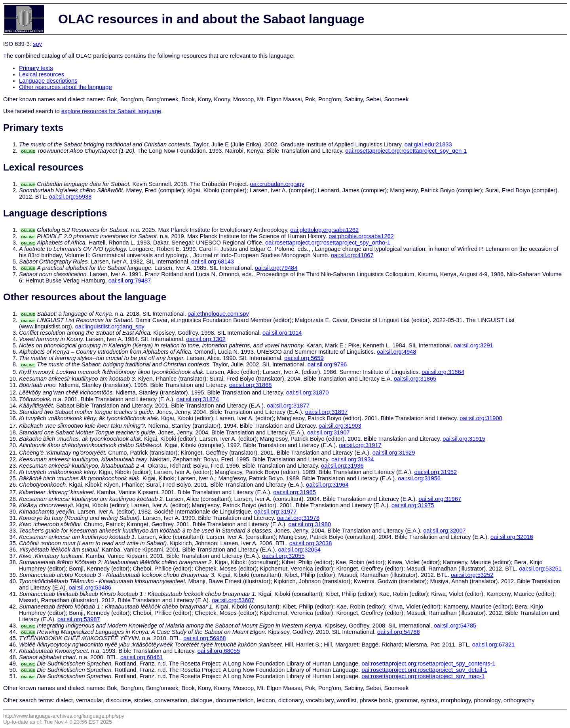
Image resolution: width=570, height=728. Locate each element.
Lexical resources (42, 74)
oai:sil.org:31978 (298, 518)
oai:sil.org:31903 (340, 426)
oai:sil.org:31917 (360, 445)
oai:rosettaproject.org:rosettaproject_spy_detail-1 (424, 670)
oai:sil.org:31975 (413, 505)
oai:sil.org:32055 (283, 556)
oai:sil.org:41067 (352, 255)
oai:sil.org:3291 (473, 345)
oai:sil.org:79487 (130, 281)
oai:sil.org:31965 (294, 492)
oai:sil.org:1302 (206, 339)
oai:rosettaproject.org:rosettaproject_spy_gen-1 (406, 151)
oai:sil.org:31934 (353, 459)
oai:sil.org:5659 (304, 358)
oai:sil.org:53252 (472, 575)
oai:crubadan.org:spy (277, 184)
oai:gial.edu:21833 (428, 144)
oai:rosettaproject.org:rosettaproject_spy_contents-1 (428, 664)
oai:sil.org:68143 (213, 262)
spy (37, 44)
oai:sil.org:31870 (308, 392)
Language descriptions (48, 81)
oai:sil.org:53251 (540, 569)
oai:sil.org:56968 (205, 638)
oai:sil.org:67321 (494, 645)
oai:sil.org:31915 (464, 439)
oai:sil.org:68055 (219, 651)
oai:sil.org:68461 (142, 657)
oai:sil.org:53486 (90, 588)
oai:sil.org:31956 (419, 478)
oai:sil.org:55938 (70, 197)
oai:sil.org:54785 (455, 626)
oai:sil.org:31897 (327, 412)
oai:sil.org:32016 (512, 537)
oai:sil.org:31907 (329, 432)
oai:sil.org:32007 (445, 531)
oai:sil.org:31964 (327, 485)
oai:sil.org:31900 (481, 418)
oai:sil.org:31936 (342, 466)
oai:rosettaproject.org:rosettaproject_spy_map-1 (423, 676)
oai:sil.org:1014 (282, 333)
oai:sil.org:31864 (443, 372)
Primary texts (36, 68)
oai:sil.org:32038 (311, 543)
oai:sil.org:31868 (251, 385)
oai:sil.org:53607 (233, 600)
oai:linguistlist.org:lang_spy (110, 326)
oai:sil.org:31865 (415, 379)
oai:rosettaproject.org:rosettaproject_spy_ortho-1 (328, 243)
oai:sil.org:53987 (79, 619)
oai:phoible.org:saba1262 (361, 236)
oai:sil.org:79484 (276, 268)
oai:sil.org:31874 (198, 399)
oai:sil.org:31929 (394, 453)
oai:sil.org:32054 (299, 550)
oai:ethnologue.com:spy (218, 314)
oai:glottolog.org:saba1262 (324, 230)
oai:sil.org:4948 (396, 352)
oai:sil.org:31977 (275, 512)
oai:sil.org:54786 (399, 632)
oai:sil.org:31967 (440, 499)
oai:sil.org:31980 (310, 524)
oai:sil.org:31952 (436, 472)
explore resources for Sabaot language (111, 111)
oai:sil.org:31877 (288, 406)
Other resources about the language (66, 87)
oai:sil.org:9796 (327, 364)
